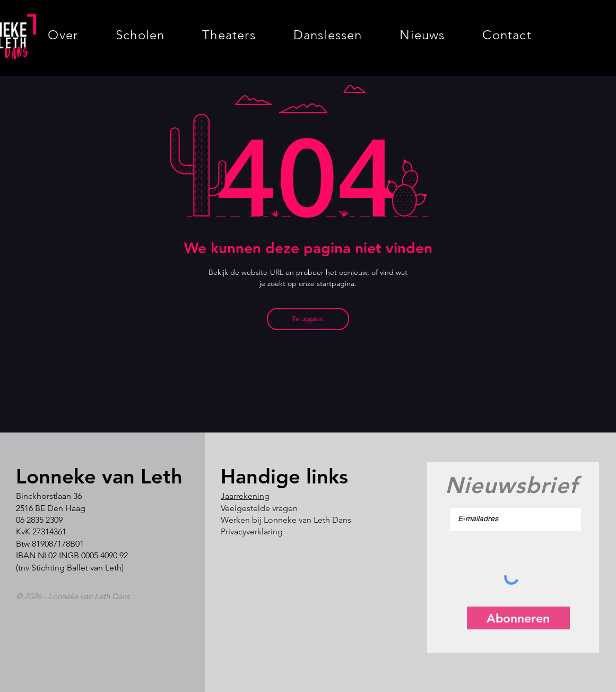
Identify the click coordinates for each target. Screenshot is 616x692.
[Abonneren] (518, 618)
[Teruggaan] (308, 319)
